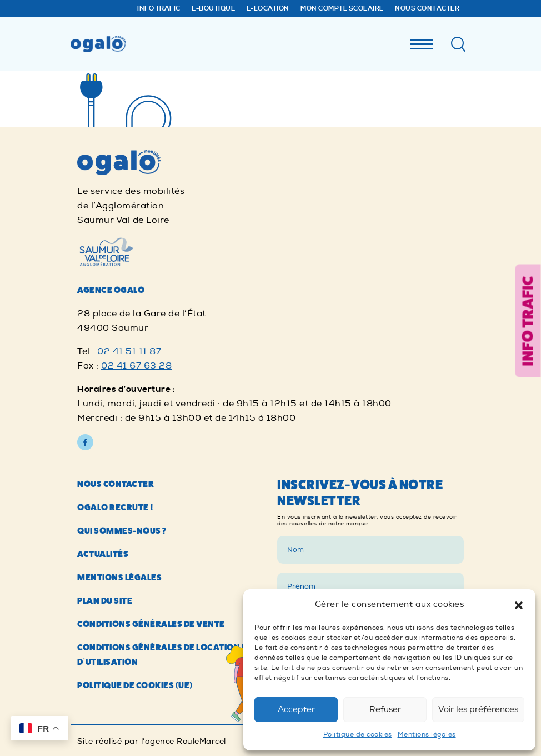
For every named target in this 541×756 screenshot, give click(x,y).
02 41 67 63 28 (136, 366)
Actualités (103, 554)
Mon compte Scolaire (342, 9)
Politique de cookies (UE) (135, 685)
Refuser (385, 710)
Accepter (296, 710)
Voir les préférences (478, 710)
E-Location (268, 9)
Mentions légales (427, 735)
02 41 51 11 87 (129, 351)
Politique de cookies (358, 735)
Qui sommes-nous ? (122, 531)
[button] (519, 605)
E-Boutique (213, 9)
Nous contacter (427, 9)
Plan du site (105, 601)
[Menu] (422, 41)
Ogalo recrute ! (116, 507)
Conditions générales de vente (151, 624)
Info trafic (159, 9)
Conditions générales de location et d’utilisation (165, 655)
